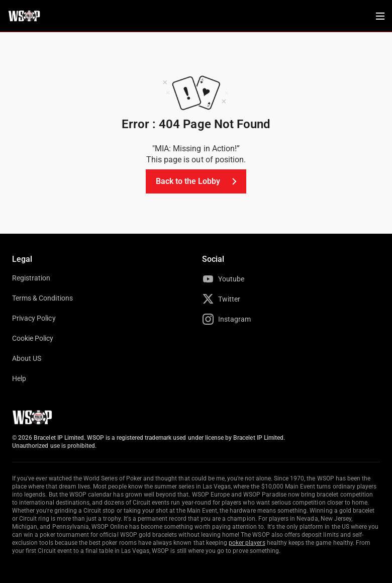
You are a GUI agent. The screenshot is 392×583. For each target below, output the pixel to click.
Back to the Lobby (198, 181)
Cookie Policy (33, 338)
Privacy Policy (34, 318)
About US (27, 358)
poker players (247, 543)
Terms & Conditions (42, 298)
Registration (31, 278)
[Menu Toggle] (380, 16)
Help (19, 378)
